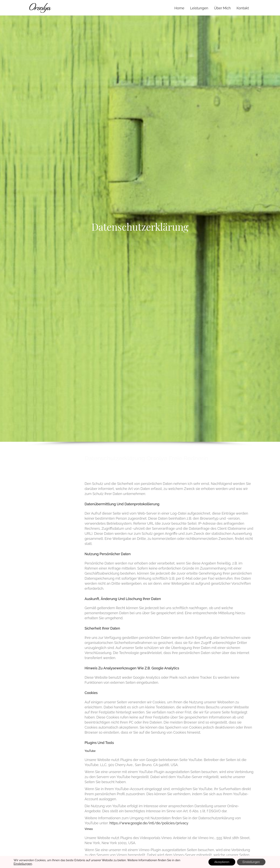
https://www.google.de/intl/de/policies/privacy (149, 823)
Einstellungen (23, 864)
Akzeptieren (222, 862)
